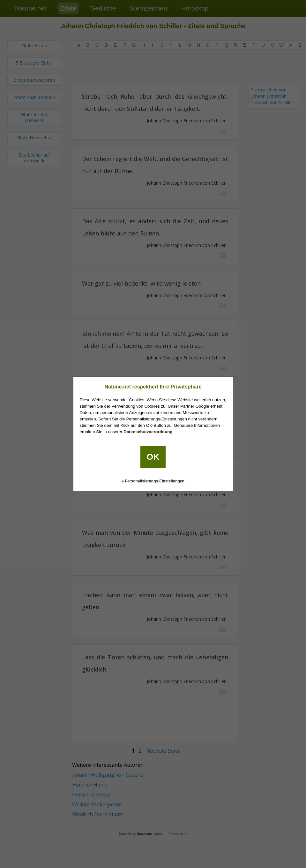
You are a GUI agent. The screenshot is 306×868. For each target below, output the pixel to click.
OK (153, 457)
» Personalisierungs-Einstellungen (153, 481)
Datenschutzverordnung (148, 432)
